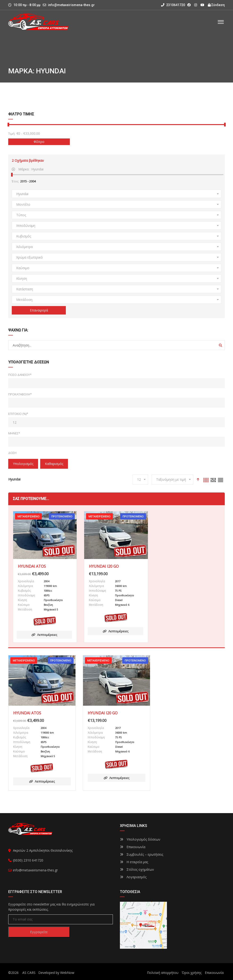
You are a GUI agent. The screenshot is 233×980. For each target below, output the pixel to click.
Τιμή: (12, 134)
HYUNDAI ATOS (32, 566)
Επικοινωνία (133, 847)
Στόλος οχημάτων (137, 869)
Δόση (12, 453)
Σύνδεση (216, 5)
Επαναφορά (39, 310)
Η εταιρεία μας (134, 862)
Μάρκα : (28, 169)
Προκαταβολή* (20, 394)
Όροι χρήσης (192, 973)
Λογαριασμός (133, 877)
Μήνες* (14, 433)
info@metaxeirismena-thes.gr (71, 5)
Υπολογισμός (23, 464)
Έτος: (15, 181)
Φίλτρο (39, 142)
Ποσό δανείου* (20, 375)
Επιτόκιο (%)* (18, 414)
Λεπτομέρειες (44, 635)
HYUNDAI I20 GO (104, 566)
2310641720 (173, 5)
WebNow (67, 973)
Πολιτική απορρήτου (163, 973)
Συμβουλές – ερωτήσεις (142, 854)
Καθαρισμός (54, 464)
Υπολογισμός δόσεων (140, 839)
